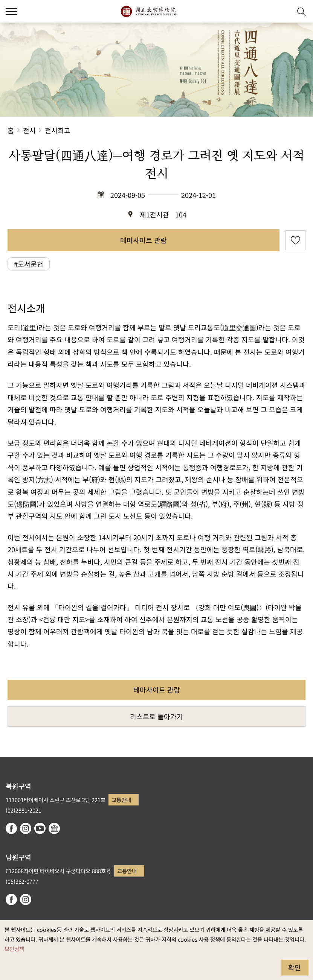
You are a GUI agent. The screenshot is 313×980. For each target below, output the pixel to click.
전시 (29, 130)
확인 (295, 967)
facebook (11, 828)
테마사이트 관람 (144, 240)
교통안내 (121, 800)
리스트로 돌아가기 (156, 716)
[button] (283, 11)
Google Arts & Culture (54, 828)
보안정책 (14, 949)
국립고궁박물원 (148, 11)
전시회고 (58, 130)
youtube (40, 828)
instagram (26, 828)
